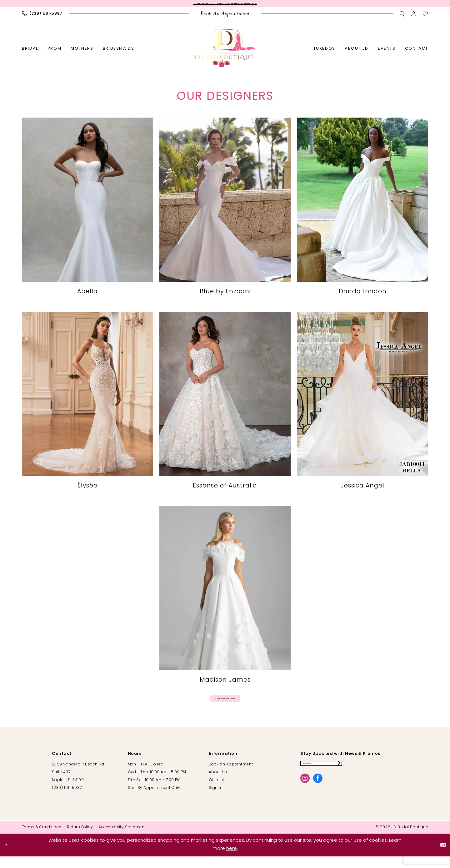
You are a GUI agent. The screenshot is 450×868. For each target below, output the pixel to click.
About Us (218, 784)
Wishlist (217, 792)
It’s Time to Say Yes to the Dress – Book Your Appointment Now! (225, 5)
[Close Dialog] (10, 857)
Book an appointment (225, 706)
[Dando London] (362, 211)
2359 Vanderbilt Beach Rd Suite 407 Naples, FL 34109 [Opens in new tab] (78, 784)
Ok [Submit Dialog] (439, 857)
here (232, 860)
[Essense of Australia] (225, 405)
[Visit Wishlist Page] (425, 18)
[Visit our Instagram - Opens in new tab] (305, 796)
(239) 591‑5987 (67, 800)
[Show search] (402, 18)
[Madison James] (225, 599)
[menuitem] (42, 18)
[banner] (225, 52)
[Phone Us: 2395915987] (42, 18)
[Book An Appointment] (225, 18)
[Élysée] (87, 405)
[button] (414, 18)
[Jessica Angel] (362, 405)
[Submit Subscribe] (393, 778)
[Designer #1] (87, 211)
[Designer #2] (225, 211)
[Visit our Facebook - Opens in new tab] (318, 796)
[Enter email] (349, 778)
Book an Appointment (231, 776)
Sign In (216, 800)
